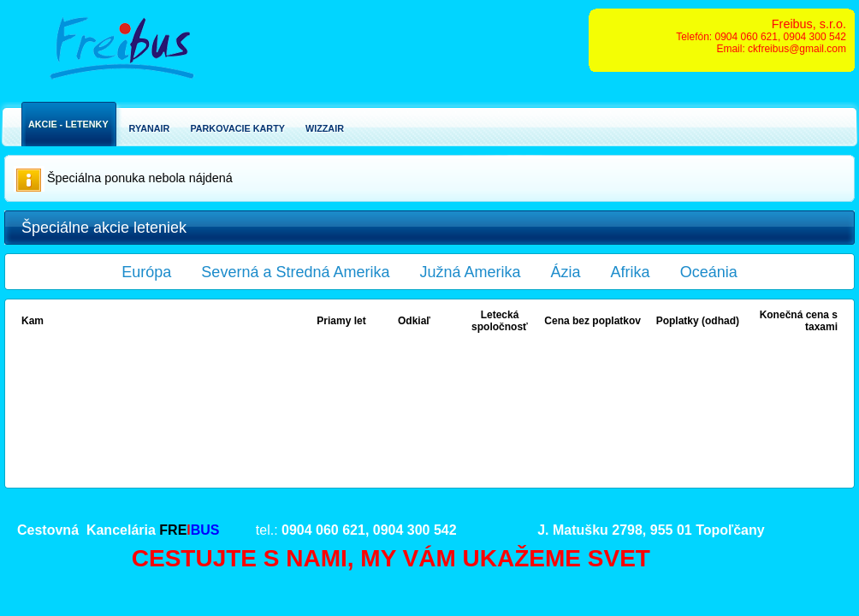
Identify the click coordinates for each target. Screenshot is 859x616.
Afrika (631, 272)
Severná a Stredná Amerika (295, 272)
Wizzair (325, 128)
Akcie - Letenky (68, 124)
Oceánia (709, 272)
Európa (146, 272)
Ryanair (150, 128)
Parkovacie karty (237, 128)
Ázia (566, 272)
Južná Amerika (471, 272)
